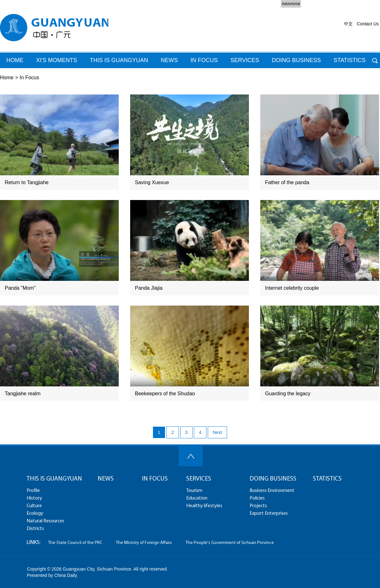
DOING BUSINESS (296, 60)
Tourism (194, 491)
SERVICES (199, 479)
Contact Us (368, 24)
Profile (33, 491)
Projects (258, 506)
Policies (257, 498)
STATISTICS (327, 479)
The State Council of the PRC (75, 543)
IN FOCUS (155, 479)
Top (191, 456)
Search (375, 60)
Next (217, 432)
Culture (34, 506)
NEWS (106, 479)
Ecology (35, 514)
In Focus (29, 78)
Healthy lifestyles (204, 506)
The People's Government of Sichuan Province (230, 543)
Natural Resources (45, 521)
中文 (348, 24)
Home (7, 78)
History (34, 498)
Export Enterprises (269, 514)
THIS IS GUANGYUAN (119, 60)
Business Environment (272, 491)
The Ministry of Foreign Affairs (144, 543)
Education (197, 498)
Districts (35, 529)
